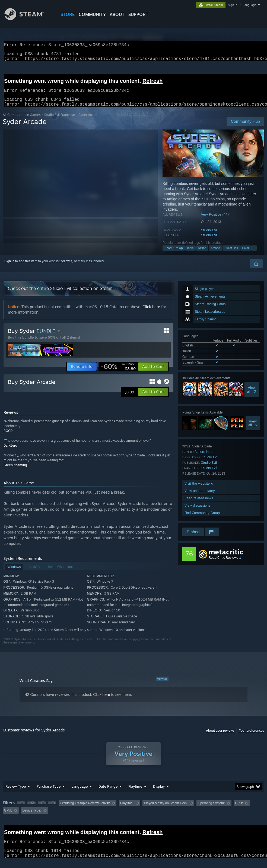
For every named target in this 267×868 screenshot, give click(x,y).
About (117, 14)
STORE (68, 14)
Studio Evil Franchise (60, 121)
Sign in (9, 268)
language (250, 5)
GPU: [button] (8, 817)
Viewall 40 (252, 396)
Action (202, 254)
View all (162, 685)
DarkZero (10, 452)
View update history (200, 497)
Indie (190, 254)
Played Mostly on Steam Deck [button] (166, 810)
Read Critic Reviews (223, 564)
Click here (151, 313)
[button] (153, 373)
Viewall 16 (253, 430)
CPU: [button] (239, 810)
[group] (133, 813)
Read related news (199, 505)
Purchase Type (49, 793)
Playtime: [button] (127, 810)
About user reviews (220, 737)
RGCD (8, 437)
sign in (233, 5)
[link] (118, 373)
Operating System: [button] (211, 810)
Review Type (16, 793)
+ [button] (254, 254)
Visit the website (199, 490)
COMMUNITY (92, 14)
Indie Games (31, 121)
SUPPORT (138, 14)
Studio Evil (209, 237)
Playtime (135, 793)
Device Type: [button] (32, 817)
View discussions (197, 512)
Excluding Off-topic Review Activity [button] (85, 810)
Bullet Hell (231, 254)
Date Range (108, 793)
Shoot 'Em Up (174, 254)
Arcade (215, 254)
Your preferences (252, 737)
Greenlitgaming (15, 471)
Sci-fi (246, 254)
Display (159, 793)
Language (80, 793)
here (106, 701)
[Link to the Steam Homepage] (28, 19)
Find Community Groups (203, 519)
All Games (10, 121)
